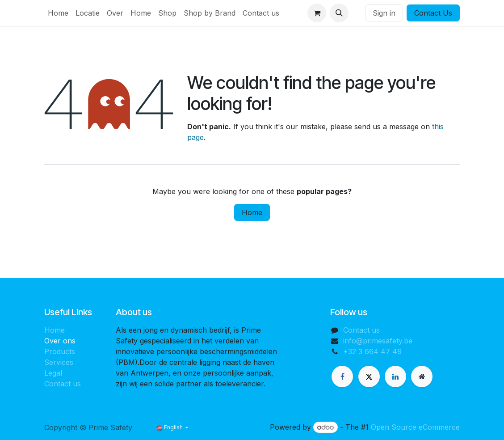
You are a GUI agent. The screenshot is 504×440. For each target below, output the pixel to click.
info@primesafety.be (378, 341)
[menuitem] (58, 13)
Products (60, 351)
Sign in (384, 13)
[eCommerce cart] (317, 13)
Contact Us (433, 13)
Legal (53, 373)
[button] (339, 13)
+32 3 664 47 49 (372, 351)
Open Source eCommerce (415, 427)
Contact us (63, 384)
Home (252, 212)
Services (59, 362)
